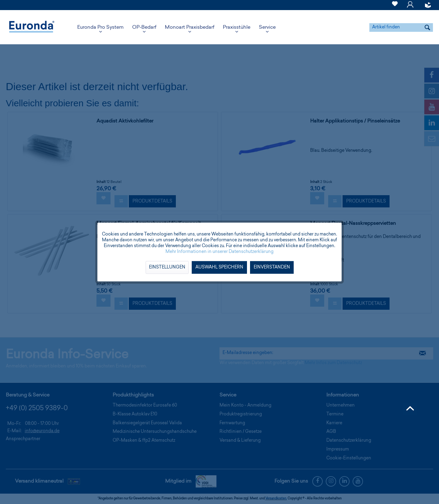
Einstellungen (167, 268)
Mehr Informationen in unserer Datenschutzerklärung (219, 252)
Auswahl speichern (219, 268)
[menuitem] (395, 5)
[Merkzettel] (395, 7)
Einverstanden (272, 268)
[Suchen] (427, 27)
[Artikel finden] (401, 27)
